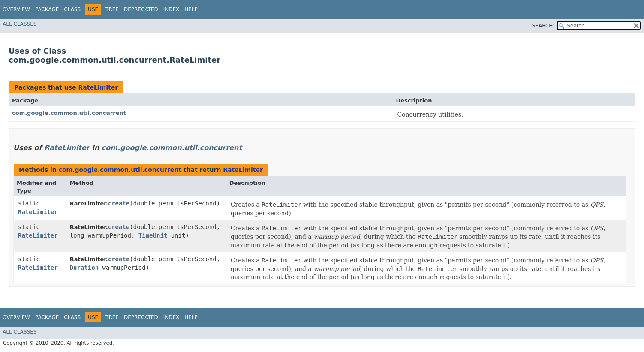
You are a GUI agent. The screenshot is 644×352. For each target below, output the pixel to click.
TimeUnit (153, 235)
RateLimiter (98, 87)
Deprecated (141, 9)
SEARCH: (543, 26)
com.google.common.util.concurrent (69, 113)
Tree (112, 9)
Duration (84, 268)
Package (47, 9)
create (119, 203)
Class (72, 9)
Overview (16, 9)
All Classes (20, 24)
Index (172, 9)
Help (191, 9)
